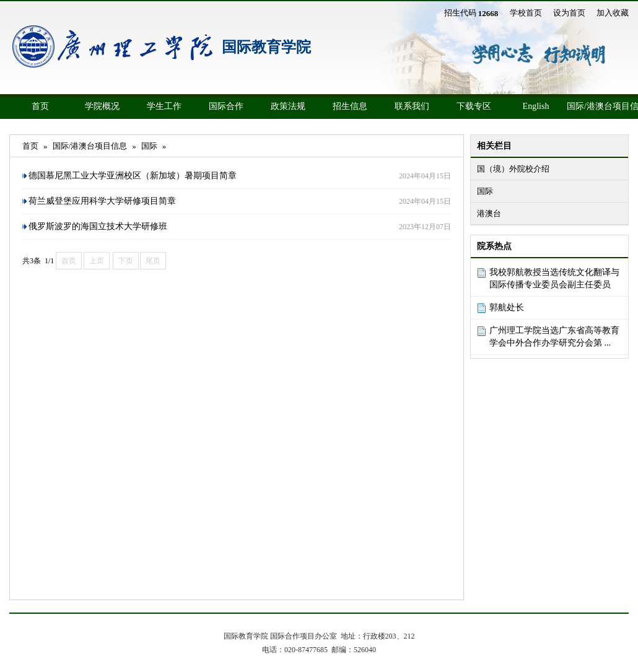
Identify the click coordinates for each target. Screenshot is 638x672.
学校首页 (526, 13)
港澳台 (489, 213)
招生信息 (350, 106)
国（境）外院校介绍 (513, 169)
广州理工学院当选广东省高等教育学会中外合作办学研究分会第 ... (554, 337)
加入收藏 (613, 13)
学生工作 (164, 106)
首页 (40, 106)
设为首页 (569, 13)
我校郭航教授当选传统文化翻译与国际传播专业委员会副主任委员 (554, 278)
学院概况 (102, 106)
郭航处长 (507, 308)
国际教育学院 (266, 47)
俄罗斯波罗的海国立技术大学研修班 (98, 226)
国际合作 (226, 106)
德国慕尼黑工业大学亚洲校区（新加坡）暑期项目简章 (133, 176)
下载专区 (474, 106)
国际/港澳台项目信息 (598, 106)
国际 (485, 191)
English (536, 106)
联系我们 (412, 106)
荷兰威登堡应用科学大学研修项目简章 (102, 201)
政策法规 (288, 106)
